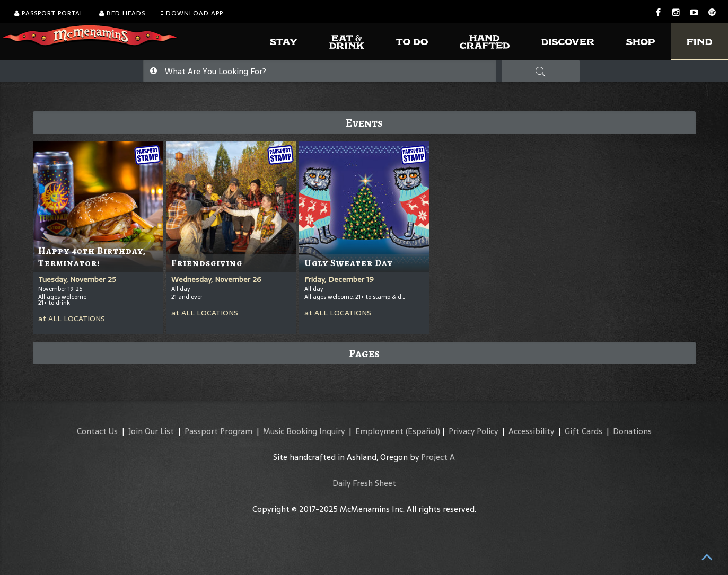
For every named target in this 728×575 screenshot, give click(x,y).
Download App (192, 13)
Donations (632, 431)
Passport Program (218, 431)
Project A (438, 457)
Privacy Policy (473, 431)
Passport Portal (49, 13)
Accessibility (531, 431)
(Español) (423, 431)
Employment (379, 431)
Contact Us (97, 431)
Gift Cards (584, 431)
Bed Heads (122, 13)
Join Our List (151, 431)
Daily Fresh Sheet (364, 483)
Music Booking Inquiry (304, 431)
